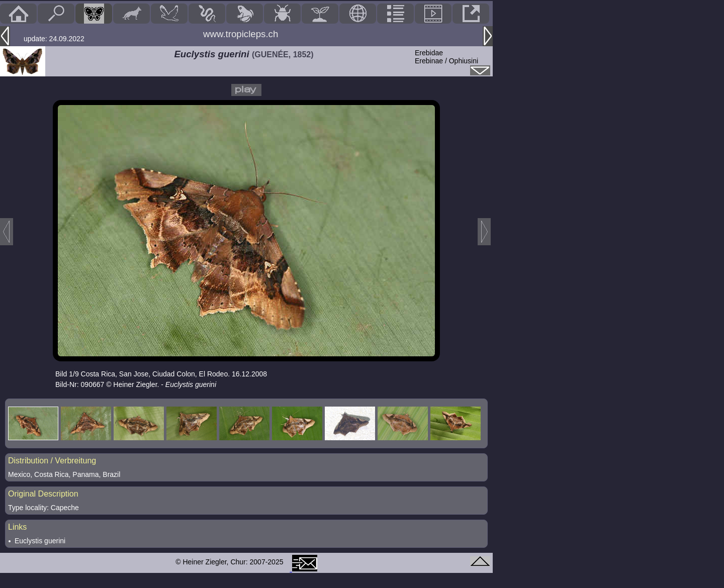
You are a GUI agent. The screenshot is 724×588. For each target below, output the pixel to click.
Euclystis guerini (40, 541)
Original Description (43, 494)
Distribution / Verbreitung (52, 461)
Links (17, 527)
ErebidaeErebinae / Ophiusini (446, 57)
